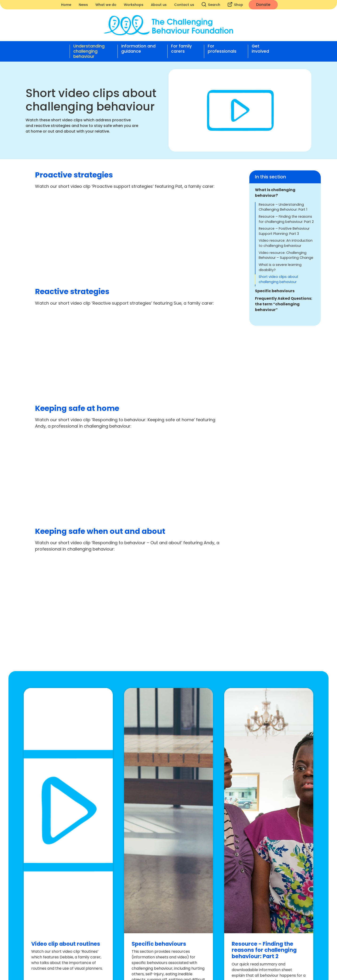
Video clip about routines (66, 944)
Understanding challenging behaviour (89, 51)
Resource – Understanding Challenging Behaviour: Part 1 (283, 207)
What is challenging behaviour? (275, 193)
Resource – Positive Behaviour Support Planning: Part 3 (284, 231)
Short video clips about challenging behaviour (278, 279)
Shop (235, 5)
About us (159, 5)
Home (66, 5)
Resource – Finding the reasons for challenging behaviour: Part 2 (286, 219)
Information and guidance (138, 49)
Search (211, 5)
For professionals (222, 49)
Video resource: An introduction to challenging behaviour (286, 243)
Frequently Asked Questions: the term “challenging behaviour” (284, 304)
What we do (106, 5)
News (83, 5)
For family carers (181, 49)
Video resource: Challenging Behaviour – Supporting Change (286, 255)
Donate (263, 5)
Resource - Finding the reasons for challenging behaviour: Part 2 (264, 950)
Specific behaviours (275, 291)
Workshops (134, 5)
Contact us (184, 5)
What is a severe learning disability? (280, 267)
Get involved (260, 49)
